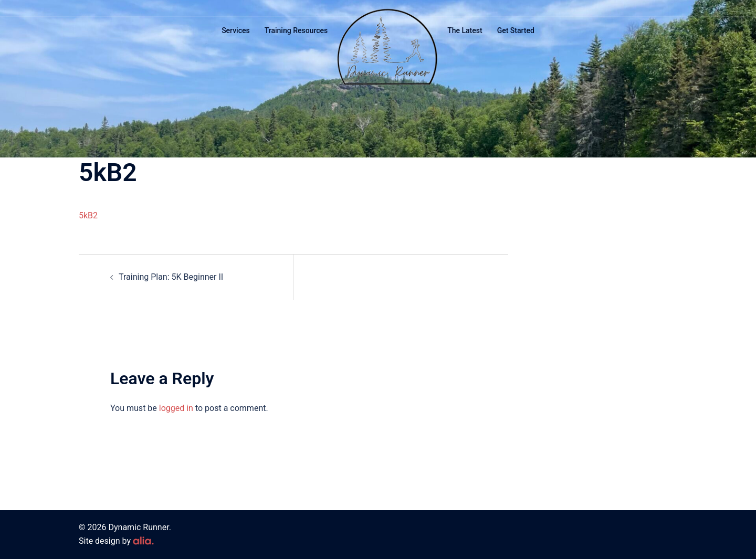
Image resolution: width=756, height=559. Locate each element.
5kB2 (88, 215)
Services (236, 30)
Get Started (516, 30)
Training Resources (296, 30)
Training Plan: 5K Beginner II (171, 277)
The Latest (465, 30)
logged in (176, 408)
